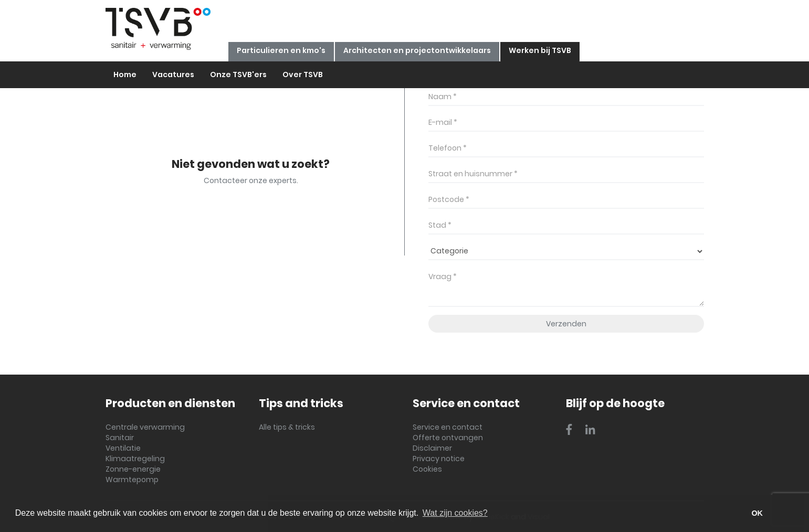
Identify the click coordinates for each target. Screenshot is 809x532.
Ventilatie (123, 448)
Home (125, 75)
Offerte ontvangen (448, 438)
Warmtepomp (132, 480)
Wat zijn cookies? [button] (455, 513)
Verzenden (566, 324)
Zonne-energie (133, 469)
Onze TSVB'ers (238, 75)
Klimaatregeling (135, 459)
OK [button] (757, 513)
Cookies (427, 469)
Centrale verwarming (145, 427)
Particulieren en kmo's (281, 50)
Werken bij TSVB (540, 50)
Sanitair (120, 438)
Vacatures (173, 75)
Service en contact (448, 427)
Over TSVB (303, 75)
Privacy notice (439, 459)
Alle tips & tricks (287, 427)
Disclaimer (432, 448)
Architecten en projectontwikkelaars (417, 50)
